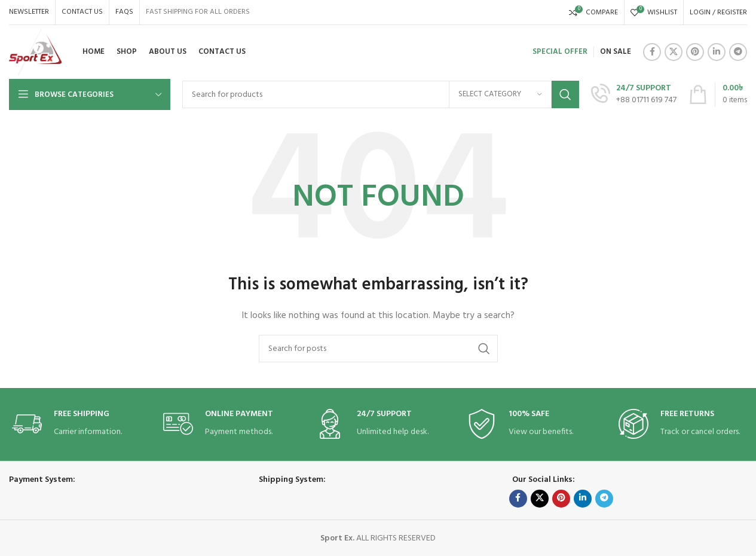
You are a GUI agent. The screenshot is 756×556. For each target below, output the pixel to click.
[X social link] (674, 52)
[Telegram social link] (738, 52)
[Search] (381, 94)
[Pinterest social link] (695, 52)
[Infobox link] (634, 94)
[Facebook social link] (652, 52)
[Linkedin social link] (717, 52)
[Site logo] (35, 52)
